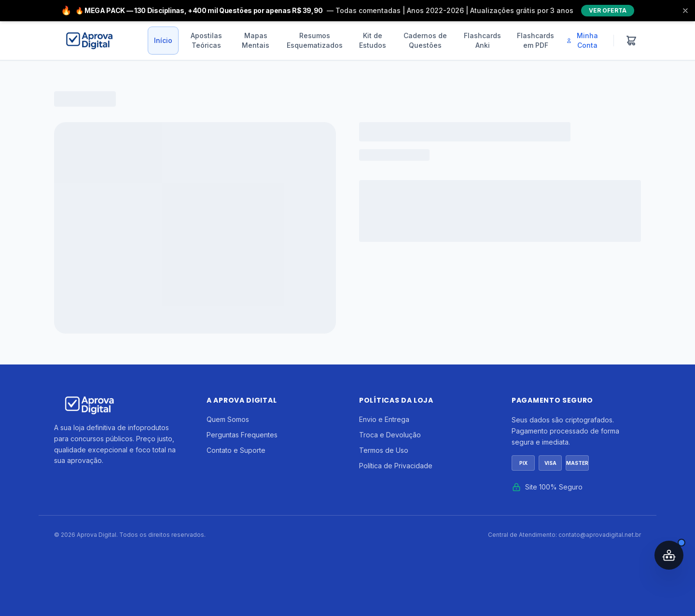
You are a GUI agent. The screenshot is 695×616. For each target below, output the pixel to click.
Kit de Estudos (373, 40)
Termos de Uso (384, 450)
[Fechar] (685, 11)
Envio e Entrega (384, 419)
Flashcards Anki (482, 40)
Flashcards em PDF (535, 40)
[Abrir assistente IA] (669, 555)
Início (163, 40)
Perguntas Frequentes (242, 435)
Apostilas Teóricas (206, 40)
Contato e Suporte (236, 450)
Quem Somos (228, 419)
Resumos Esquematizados (315, 40)
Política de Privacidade (396, 466)
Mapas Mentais (256, 40)
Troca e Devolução (390, 435)
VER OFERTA (608, 10)
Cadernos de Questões (425, 40)
